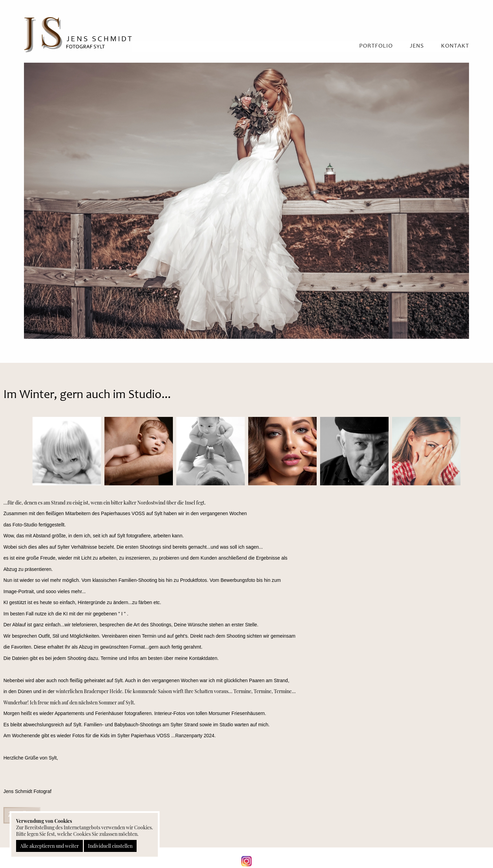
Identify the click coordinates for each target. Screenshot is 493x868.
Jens (417, 46)
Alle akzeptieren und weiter (49, 846)
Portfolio (376, 46)
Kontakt (455, 46)
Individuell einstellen (110, 846)
